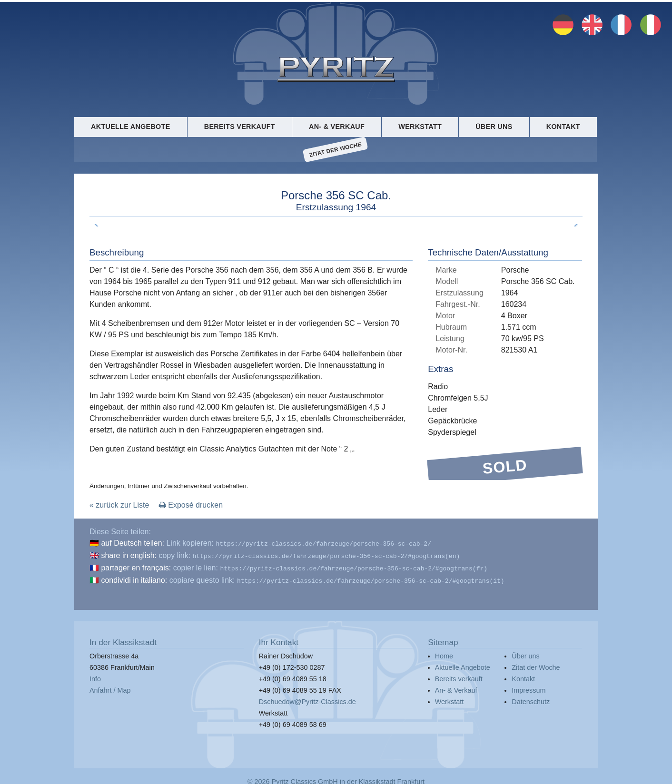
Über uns (494, 127)
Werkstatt (420, 127)
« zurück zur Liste (119, 505)
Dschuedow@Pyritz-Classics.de (307, 698)
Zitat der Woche (336, 150)
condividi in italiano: (134, 578)
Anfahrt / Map (110, 687)
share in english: (129, 555)
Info (95, 676)
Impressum (529, 687)
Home (444, 653)
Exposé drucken (191, 505)
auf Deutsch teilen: (133, 544)
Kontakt (563, 127)
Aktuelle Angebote (130, 127)
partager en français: (136, 566)
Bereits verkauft (240, 127)
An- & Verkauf (337, 127)
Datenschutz (531, 698)
